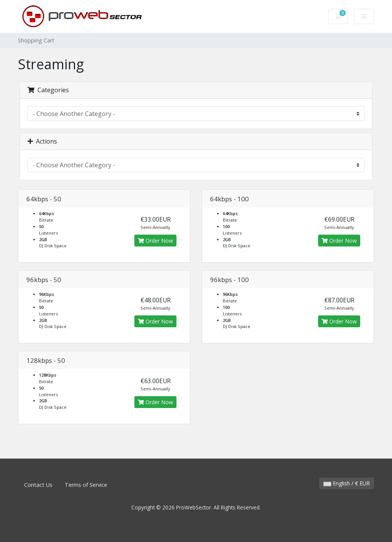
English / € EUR (347, 483)
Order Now (155, 241)
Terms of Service (86, 485)
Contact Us (38, 485)
